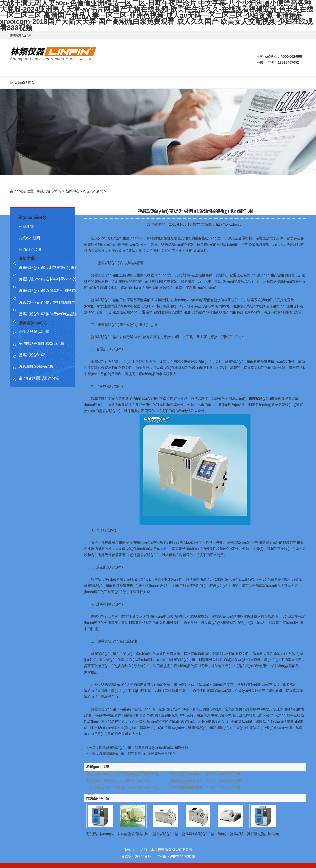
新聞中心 (73, 191)
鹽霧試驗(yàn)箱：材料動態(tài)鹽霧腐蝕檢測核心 (137, 753)
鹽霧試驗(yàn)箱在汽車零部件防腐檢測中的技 (205, 787)
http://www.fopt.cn (230, 224)
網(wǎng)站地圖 (183, 856)
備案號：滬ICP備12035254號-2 (145, 856)
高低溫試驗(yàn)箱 (100, 834)
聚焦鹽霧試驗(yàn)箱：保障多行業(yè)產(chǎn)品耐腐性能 (144, 748)
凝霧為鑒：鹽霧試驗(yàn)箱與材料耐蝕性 (118, 781)
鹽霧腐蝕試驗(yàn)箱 (198, 834)
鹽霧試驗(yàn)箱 (49, 191)
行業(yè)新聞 (93, 191)
